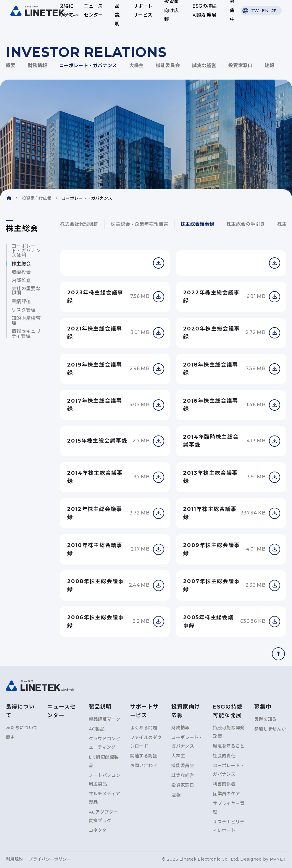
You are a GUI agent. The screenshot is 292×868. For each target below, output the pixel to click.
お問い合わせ (144, 765)
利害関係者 (224, 784)
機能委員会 (168, 66)
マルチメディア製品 (104, 798)
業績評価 (21, 302)
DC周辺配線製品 (104, 761)
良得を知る (266, 719)
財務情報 (37, 66)
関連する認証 (144, 756)
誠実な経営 (204, 66)
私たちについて (22, 728)
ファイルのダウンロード (146, 742)
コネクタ (98, 830)
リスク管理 (24, 310)
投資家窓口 (241, 66)
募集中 (231, 11)
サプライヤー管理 (229, 808)
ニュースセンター (94, 11)
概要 (11, 66)
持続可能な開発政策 (229, 732)
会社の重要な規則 (26, 291)
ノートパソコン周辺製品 (105, 780)
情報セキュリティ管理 (26, 334)
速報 (270, 66)
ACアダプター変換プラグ (103, 816)
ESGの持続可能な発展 (204, 11)
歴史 (11, 737)
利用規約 (14, 859)
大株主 (137, 66)
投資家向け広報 (171, 11)
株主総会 (21, 264)
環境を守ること (229, 746)
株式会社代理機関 (79, 224)
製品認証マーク (105, 719)
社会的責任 (224, 756)
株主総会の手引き (246, 224)
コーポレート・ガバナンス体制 (26, 251)
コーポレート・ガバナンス (88, 66)
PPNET (278, 859)
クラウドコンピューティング (105, 743)
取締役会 (21, 272)
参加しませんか (270, 729)
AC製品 (97, 729)
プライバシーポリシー (50, 859)
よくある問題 (144, 728)
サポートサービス (143, 11)
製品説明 (117, 11)
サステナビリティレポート (229, 826)
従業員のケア (226, 794)
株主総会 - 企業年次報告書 (139, 224)
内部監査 (21, 280)
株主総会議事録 (197, 224)
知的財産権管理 (26, 321)
